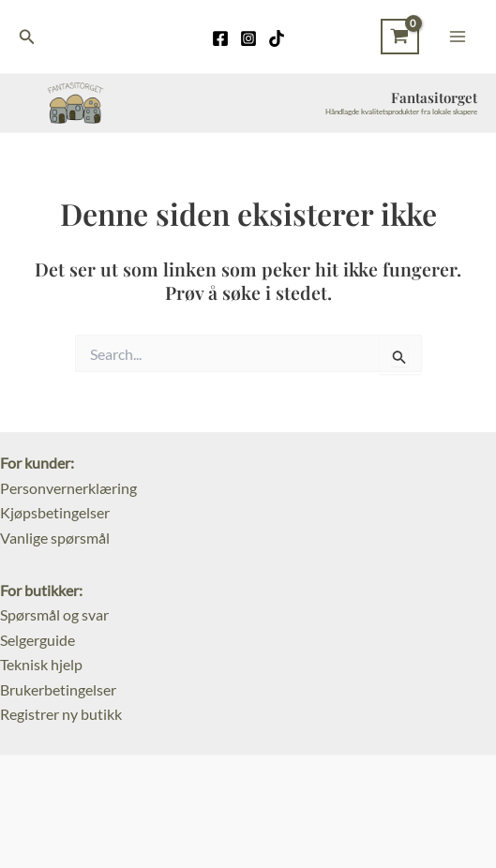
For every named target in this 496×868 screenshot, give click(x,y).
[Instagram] (248, 38)
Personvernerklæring (68, 488)
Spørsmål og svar (54, 614)
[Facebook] (220, 38)
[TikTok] (277, 38)
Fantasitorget (434, 97)
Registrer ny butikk (61, 714)
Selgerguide (38, 640)
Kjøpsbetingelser (55, 512)
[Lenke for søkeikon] (27, 37)
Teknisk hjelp (41, 664)
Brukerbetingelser (58, 689)
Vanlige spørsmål (55, 538)
